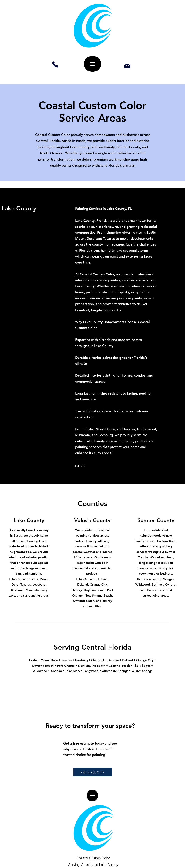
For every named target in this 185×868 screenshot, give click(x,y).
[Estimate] (90, 466)
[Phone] (55, 65)
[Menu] (92, 64)
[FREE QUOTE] (92, 772)
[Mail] (127, 66)
